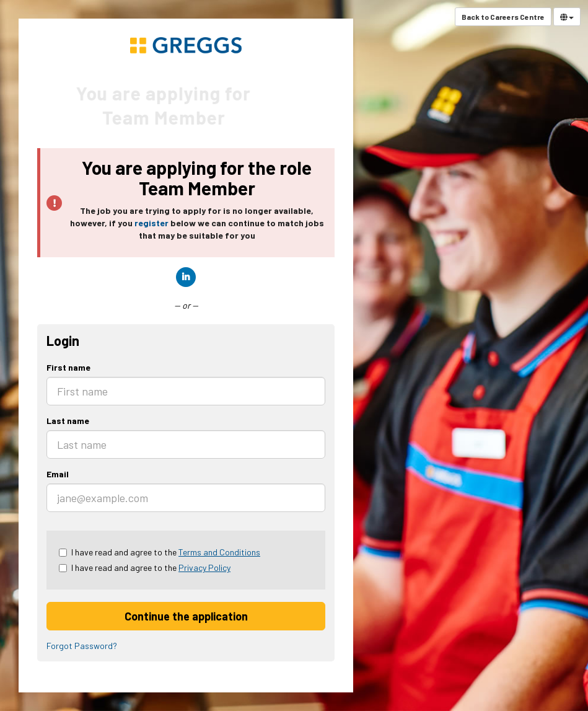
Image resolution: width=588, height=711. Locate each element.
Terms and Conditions (219, 552)
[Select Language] (567, 17)
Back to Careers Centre (503, 17)
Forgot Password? (82, 646)
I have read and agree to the (160, 552)
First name (68, 367)
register (151, 223)
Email (58, 474)
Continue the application (186, 616)
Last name (68, 421)
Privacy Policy (204, 567)
